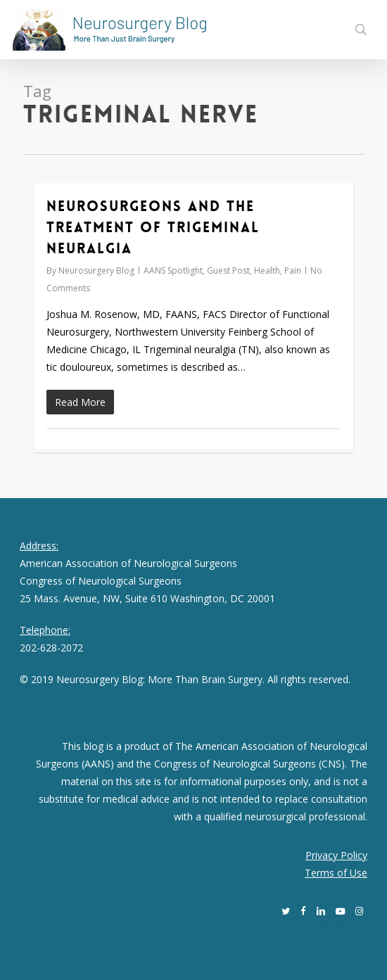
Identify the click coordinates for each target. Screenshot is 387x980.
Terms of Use (336, 873)
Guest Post (228, 271)
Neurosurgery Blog (96, 271)
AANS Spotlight (173, 271)
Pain (293, 271)
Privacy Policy (336, 855)
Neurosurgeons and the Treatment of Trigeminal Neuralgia (153, 227)
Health (267, 271)
